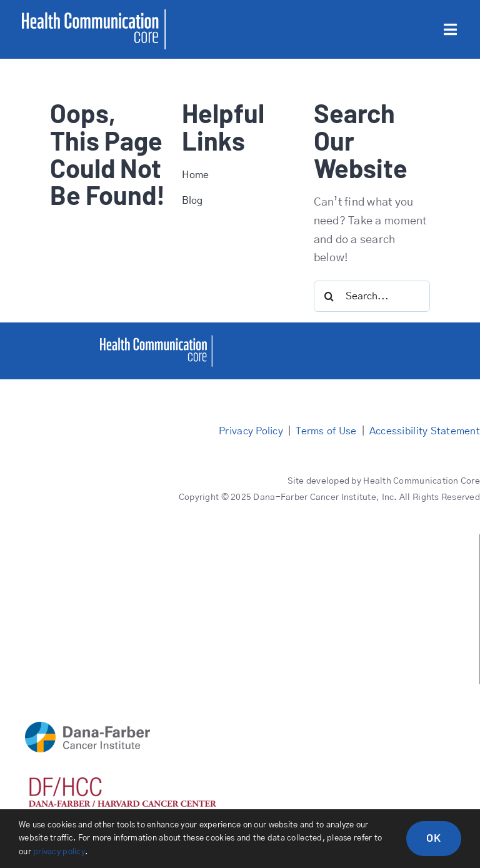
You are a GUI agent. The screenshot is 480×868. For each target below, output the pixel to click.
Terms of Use (326, 431)
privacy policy (59, 852)
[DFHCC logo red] (122, 783)
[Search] (329, 296)
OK (434, 837)
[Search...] (372, 296)
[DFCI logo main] (87, 727)
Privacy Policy (251, 431)
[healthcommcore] (156, 341)
